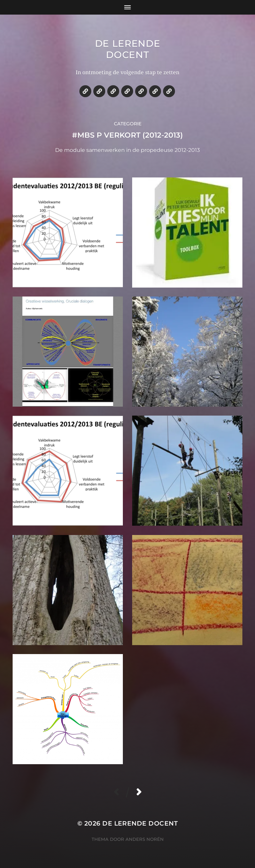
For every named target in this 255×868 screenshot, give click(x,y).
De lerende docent (128, 49)
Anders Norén (145, 839)
